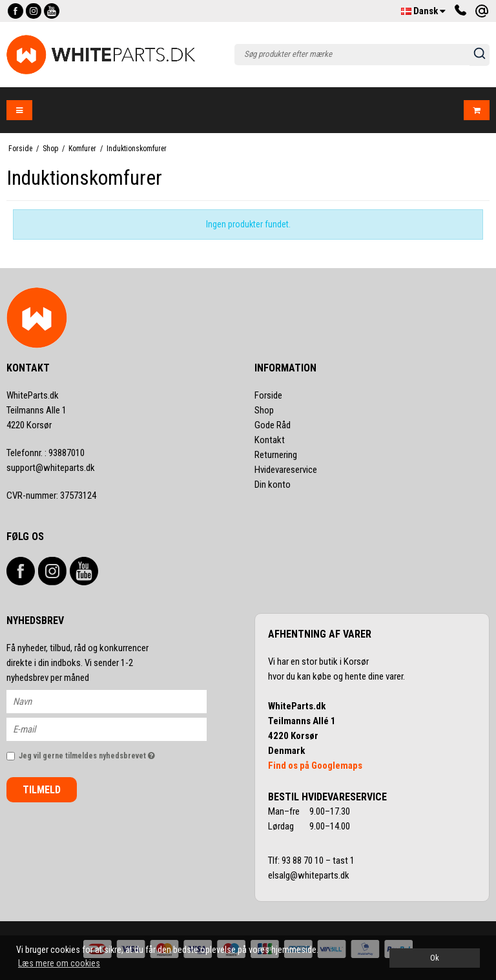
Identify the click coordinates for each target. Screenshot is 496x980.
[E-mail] (118, 729)
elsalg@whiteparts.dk (310, 875)
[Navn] (118, 701)
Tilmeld (42, 790)
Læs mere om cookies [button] (59, 963)
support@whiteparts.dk (51, 468)
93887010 (46, 453)
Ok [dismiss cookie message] (435, 958)
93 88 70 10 (304, 860)
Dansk (423, 11)
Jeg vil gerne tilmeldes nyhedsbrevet (113, 753)
